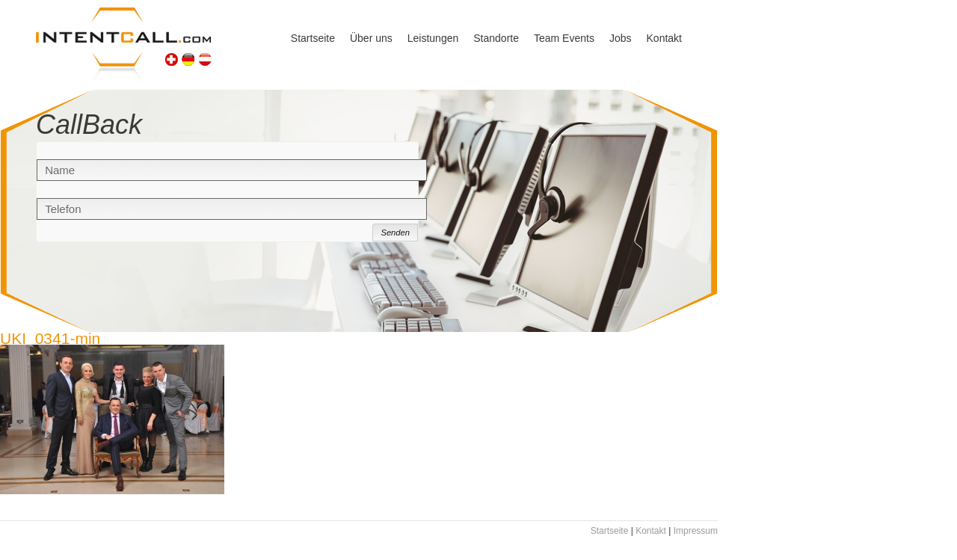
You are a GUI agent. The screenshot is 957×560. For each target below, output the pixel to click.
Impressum (696, 531)
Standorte (496, 38)
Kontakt (664, 38)
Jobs (621, 38)
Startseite (313, 38)
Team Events (564, 38)
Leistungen (433, 38)
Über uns (371, 38)
